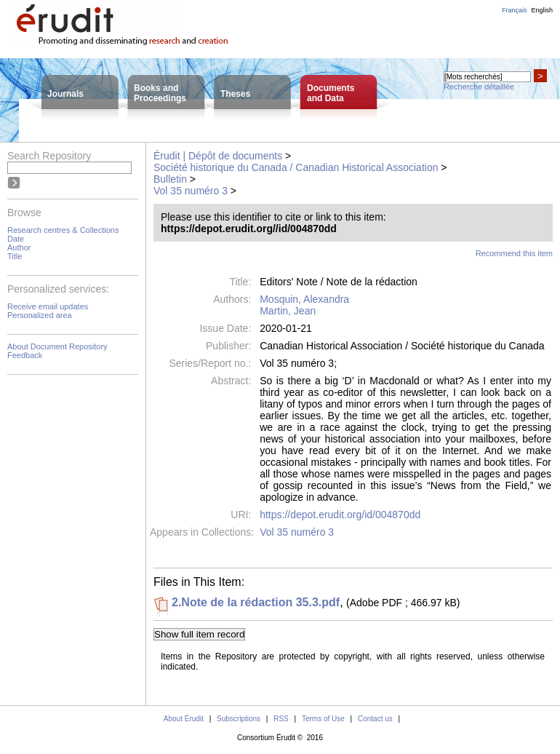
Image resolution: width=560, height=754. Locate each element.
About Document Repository (57, 346)
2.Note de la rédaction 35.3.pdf (256, 602)
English (542, 10)
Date (16, 239)
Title (15, 256)
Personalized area (40, 315)
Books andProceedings (160, 93)
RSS (281, 719)
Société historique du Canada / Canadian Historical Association (296, 167)
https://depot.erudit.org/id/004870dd (340, 515)
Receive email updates (48, 306)
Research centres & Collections (63, 230)
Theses (235, 94)
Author (19, 247)
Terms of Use (323, 719)
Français (515, 10)
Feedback (25, 355)
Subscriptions (239, 719)
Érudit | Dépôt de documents (218, 156)
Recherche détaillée (479, 87)
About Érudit (184, 719)
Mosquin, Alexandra (304, 299)
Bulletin (170, 179)
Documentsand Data (331, 93)
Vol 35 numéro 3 (191, 191)
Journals (65, 94)
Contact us (375, 719)
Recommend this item (514, 253)
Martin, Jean (288, 311)
